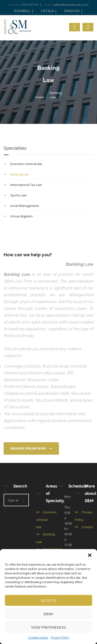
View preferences (49, 627)
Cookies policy (38, 638)
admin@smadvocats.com (71, 5)
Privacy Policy (60, 638)
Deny (48, 614)
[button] (90, 555)
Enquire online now (31, 448)
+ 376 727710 (29, 5)
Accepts (48, 600)
